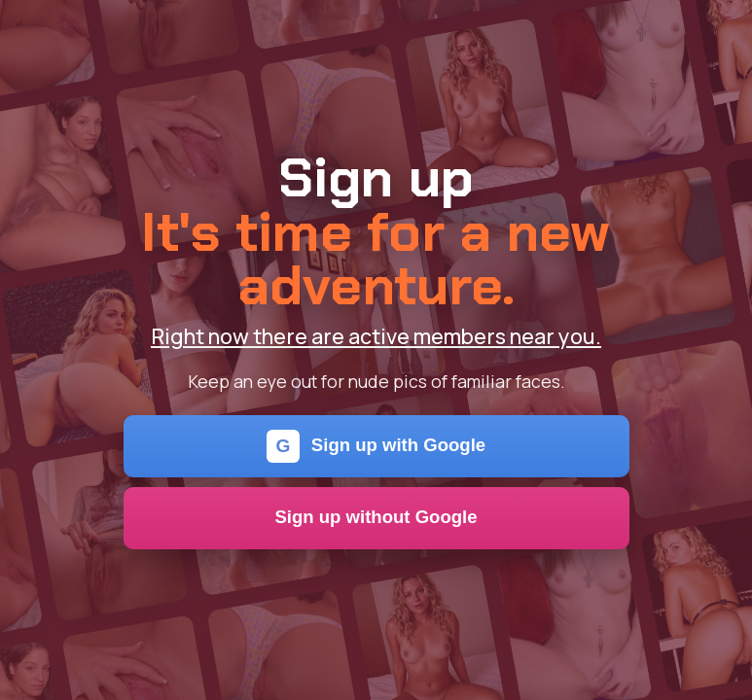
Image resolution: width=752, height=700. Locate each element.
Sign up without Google (376, 517)
